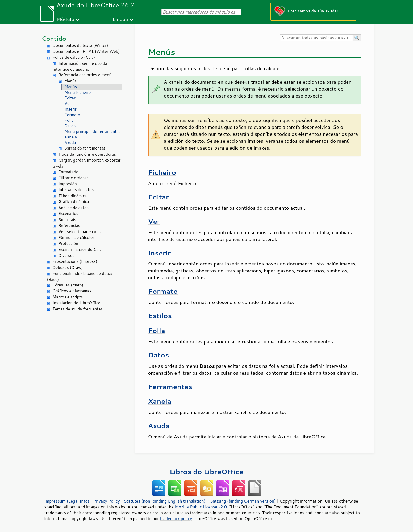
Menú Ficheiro (78, 92)
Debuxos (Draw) (68, 267)
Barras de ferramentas (85, 148)
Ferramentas (170, 387)
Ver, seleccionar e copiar (81, 232)
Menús (71, 81)
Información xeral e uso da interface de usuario (80, 66)
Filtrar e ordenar (73, 178)
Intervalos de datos (76, 190)
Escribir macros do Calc (80, 249)
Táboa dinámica (73, 196)
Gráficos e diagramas (72, 291)
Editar (70, 98)
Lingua (120, 19)
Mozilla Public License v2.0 (201, 507)
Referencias (69, 225)
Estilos (160, 316)
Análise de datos (74, 208)
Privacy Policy (107, 501)
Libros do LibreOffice (206, 472)
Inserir (71, 109)
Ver (68, 104)
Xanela (71, 137)
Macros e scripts (68, 297)
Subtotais (67, 220)
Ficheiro (162, 172)
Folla (69, 120)
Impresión (68, 184)
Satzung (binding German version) (243, 501)
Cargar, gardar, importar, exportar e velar (87, 163)
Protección (68, 244)
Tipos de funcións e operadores (87, 154)
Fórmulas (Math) (68, 285)
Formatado (68, 172)
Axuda (70, 143)
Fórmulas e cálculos (77, 237)
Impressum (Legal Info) (67, 501)
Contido (54, 38)
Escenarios (68, 214)
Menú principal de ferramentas (93, 131)
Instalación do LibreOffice (77, 303)
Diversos (67, 256)
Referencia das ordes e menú (85, 75)
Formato (72, 115)
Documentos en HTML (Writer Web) (86, 51)
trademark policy (176, 518)
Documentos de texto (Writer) (80, 45)
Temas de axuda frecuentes (78, 309)
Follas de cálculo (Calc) (74, 57)
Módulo (65, 19)
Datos (70, 126)
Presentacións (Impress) (75, 261)
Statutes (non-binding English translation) (165, 501)
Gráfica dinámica (74, 202)
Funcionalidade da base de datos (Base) (80, 276)
